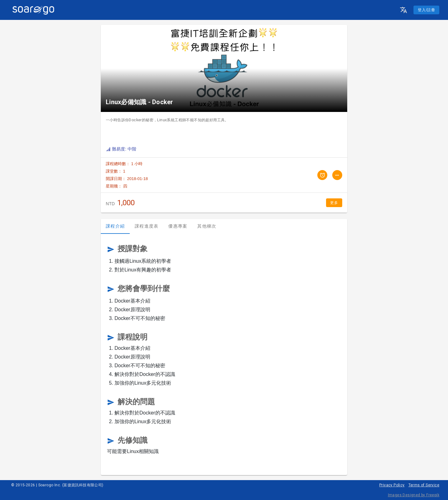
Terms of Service (424, 485)
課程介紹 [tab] (115, 226)
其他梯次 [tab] (207, 226)
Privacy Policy (392, 485)
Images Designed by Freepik (414, 495)
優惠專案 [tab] (178, 226)
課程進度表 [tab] (147, 226)
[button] (404, 10)
